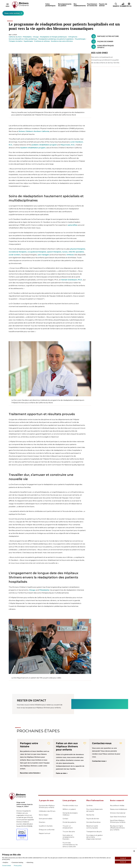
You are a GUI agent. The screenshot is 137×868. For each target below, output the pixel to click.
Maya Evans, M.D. (68, 145)
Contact (65, 819)
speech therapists (54, 252)
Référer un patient (69, 809)
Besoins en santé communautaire (92, 827)
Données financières (93, 822)
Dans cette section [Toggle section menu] (13, 13)
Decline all (123, 862)
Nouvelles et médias (117, 806)
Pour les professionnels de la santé (94, 810)
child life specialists (76, 252)
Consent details (7, 866)
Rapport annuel (45, 833)
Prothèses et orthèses (42, 41)
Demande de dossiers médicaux (70, 814)
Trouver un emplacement (68, 827)
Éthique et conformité (47, 830)
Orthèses (70, 255)
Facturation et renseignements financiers (68, 837)
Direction (42, 822)
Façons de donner (93, 819)
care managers (43, 255)
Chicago (36, 37)
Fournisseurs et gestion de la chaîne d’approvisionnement (95, 837)
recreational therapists (18, 252)
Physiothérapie (80, 39)
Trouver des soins (69, 832)
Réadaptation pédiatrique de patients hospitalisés (56, 39)
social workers (15, 255)
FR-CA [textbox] (129, 6)
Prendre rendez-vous (70, 806)
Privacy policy (18, 866)
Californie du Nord (15, 37)
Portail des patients (69, 822)
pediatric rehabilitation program (44, 145)
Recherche (90, 815)
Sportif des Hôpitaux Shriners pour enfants (118, 821)
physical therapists (78, 249)
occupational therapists (37, 252)
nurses (65, 252)
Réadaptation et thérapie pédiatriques (53, 37)
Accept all (123, 858)
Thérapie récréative (16, 41)
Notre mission (44, 815)
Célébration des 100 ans (47, 811)
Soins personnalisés (46, 819)
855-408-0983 (99, 53)
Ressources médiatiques (119, 809)
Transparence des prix (94, 832)
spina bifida (72, 225)
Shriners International (118, 813)
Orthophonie (73, 37)
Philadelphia (27, 37)
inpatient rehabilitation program (33, 148)
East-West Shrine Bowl (118, 817)
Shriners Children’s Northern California (34, 131)
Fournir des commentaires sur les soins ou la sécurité (70, 845)
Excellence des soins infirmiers (62, 41)
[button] (116, 5)
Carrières (89, 806)
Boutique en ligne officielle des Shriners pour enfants (117, 828)
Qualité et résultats (46, 826)
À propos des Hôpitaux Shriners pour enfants (47, 807)
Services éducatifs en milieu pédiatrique (23, 39)
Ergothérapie (28, 41)
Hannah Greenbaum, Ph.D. (72, 280)
